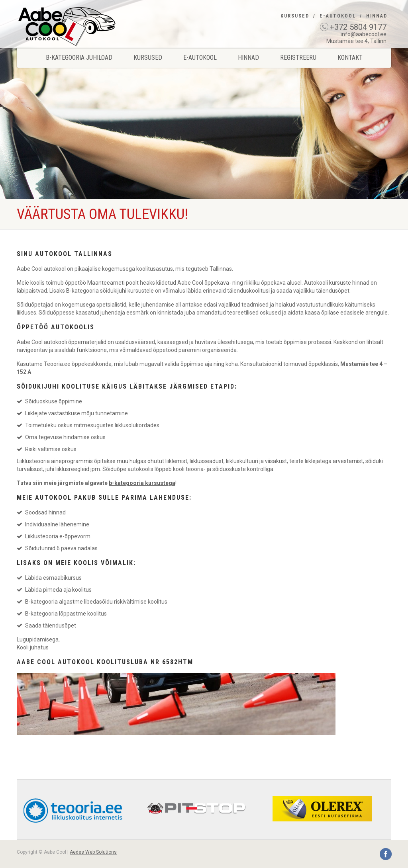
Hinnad (377, 16)
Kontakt (350, 58)
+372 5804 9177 (358, 27)
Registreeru (298, 58)
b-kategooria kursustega (142, 483)
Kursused (295, 16)
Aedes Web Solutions (93, 852)
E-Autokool (338, 16)
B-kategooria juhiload (79, 58)
